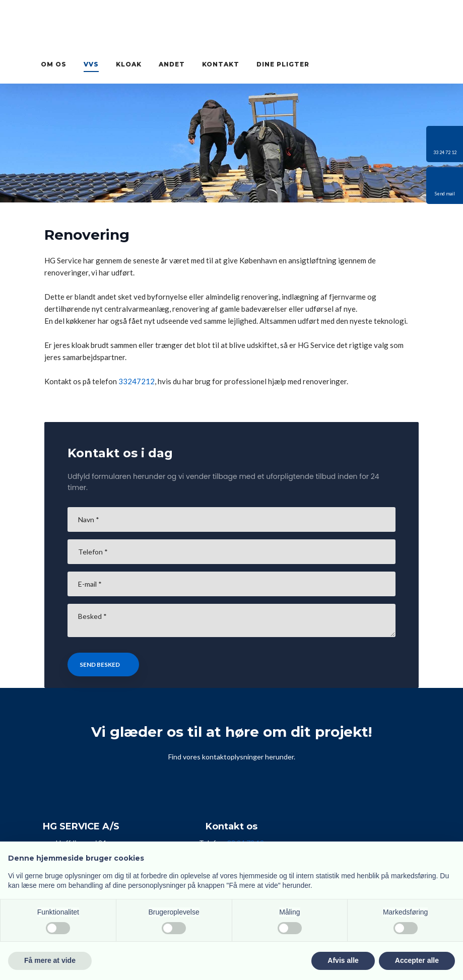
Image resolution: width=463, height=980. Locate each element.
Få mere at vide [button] (50, 960)
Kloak (129, 64)
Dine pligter (283, 64)
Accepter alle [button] (417, 960)
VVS (91, 64)
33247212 (137, 381)
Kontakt (221, 64)
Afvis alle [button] (343, 960)
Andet (172, 64)
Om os (54, 64)
